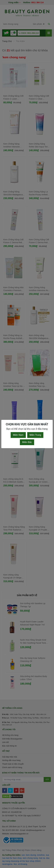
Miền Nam (18, 435)
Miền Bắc (27, 442)
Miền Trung (35, 435)
